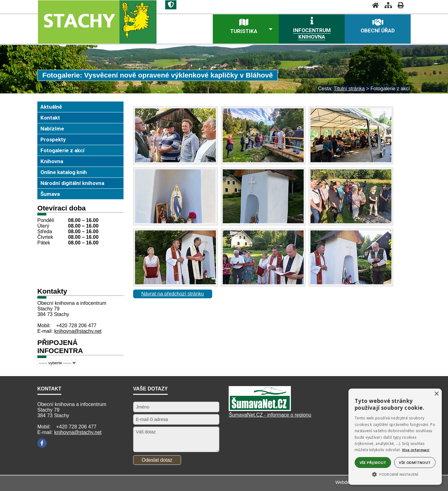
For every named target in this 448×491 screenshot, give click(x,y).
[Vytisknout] (399, 5)
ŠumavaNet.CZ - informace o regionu (270, 415)
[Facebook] (42, 443)
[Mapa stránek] (386, 5)
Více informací (416, 450)
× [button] (436, 394)
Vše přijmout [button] (373, 463)
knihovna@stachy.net (78, 331)
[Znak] (171, 5)
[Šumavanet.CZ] (260, 409)
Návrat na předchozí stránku (173, 294)
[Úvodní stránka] (374, 5)
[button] (395, 474)
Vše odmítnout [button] (415, 463)
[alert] (395, 437)
